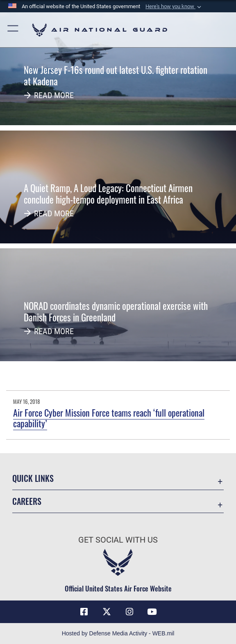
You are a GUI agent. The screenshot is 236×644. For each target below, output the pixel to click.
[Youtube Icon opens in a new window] (152, 612)
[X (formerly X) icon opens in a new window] (107, 612)
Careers (27, 501)
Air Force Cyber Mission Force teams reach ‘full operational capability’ (109, 418)
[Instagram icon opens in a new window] (129, 612)
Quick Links (33, 478)
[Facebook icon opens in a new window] (84, 612)
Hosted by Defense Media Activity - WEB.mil (118, 633)
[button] (174, 7)
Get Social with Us (118, 540)
